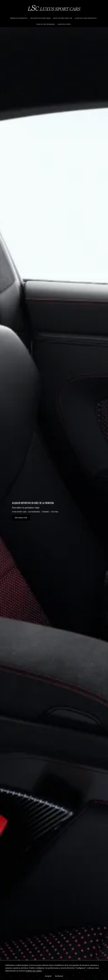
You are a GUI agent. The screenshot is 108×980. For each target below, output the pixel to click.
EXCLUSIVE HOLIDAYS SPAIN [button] (41, 18)
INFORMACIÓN (21, 522)
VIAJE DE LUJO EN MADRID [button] (46, 24)
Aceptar (48, 976)
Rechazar (59, 976)
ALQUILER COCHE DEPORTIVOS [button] (86, 18)
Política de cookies (34, 971)
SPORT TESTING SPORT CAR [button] (63, 18)
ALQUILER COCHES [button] (65, 24)
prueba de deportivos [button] (19, 18)
